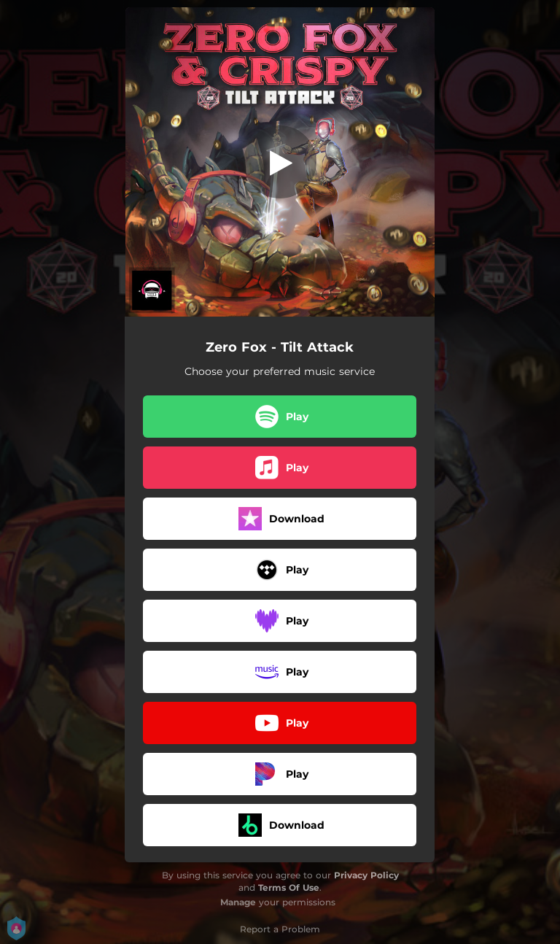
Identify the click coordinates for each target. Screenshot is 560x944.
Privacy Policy (366, 875)
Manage (238, 902)
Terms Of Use (289, 887)
